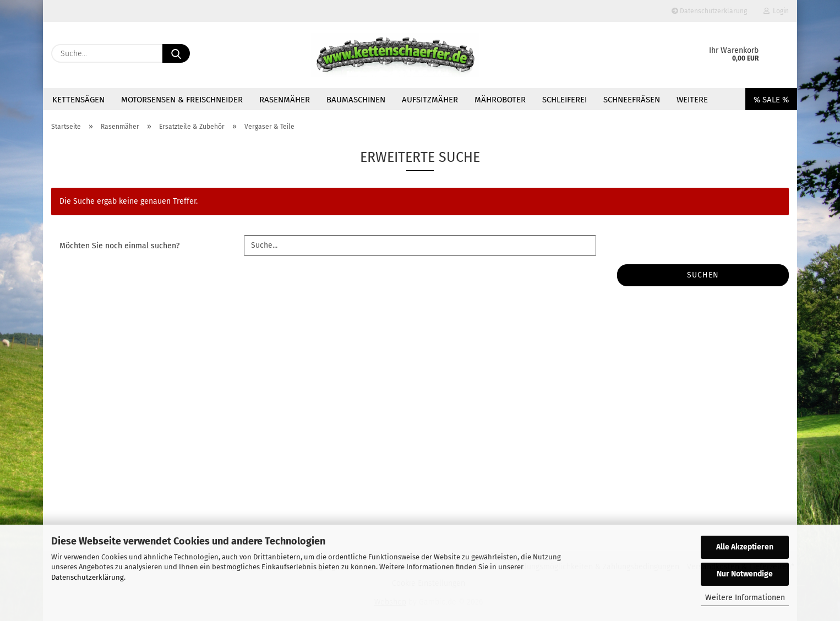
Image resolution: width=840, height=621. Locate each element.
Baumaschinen (356, 100)
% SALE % (771, 100)
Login (776, 11)
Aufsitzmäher (430, 100)
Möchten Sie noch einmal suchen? (119, 246)
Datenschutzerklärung (88, 577)
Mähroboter (500, 100)
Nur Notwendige (745, 574)
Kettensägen (78, 100)
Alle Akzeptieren (745, 547)
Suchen (703, 275)
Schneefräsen (632, 100)
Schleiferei (564, 100)
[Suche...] (176, 53)
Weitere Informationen (745, 598)
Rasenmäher (285, 100)
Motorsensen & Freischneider (182, 100)
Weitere (692, 100)
